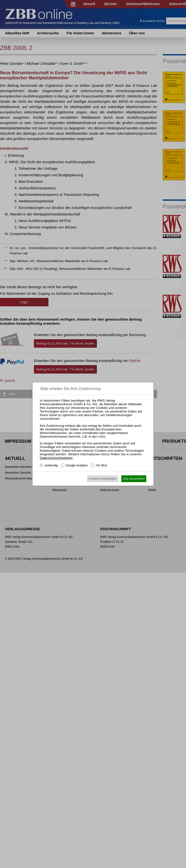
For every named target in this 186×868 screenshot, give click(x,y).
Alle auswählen (134, 479)
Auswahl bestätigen (102, 479)
